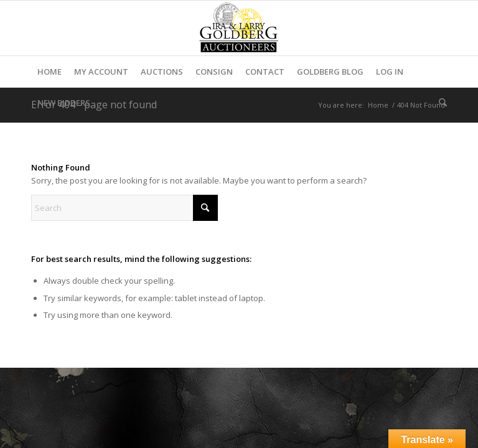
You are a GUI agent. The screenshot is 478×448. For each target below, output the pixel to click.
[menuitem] (49, 72)
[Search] (440, 103)
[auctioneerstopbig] (239, 28)
